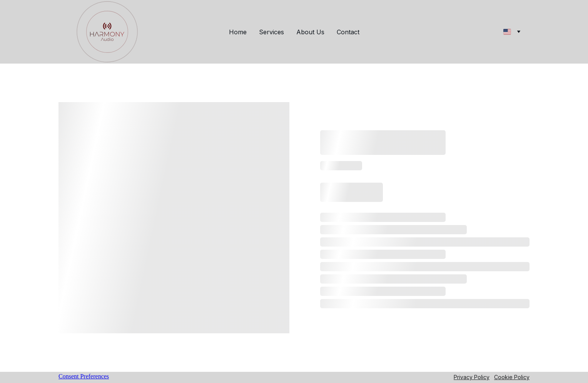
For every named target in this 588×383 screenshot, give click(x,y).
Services (271, 32)
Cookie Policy (512, 377)
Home (238, 32)
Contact (348, 32)
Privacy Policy (472, 377)
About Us (310, 32)
